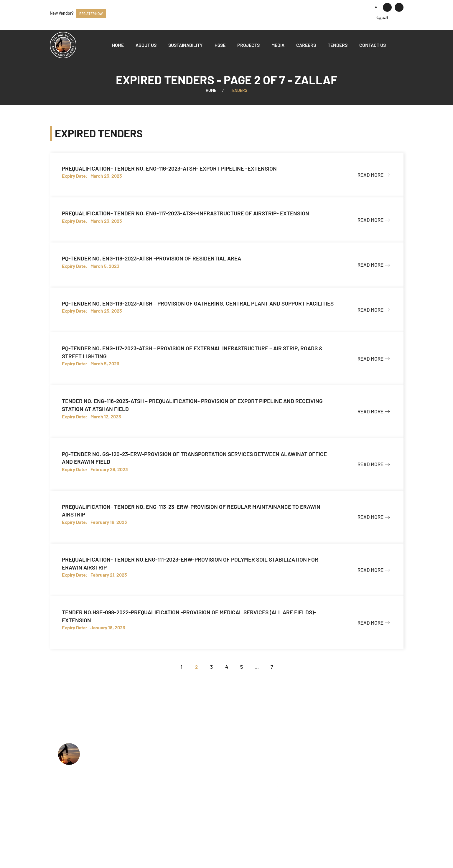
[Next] (287, 667)
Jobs (193, 781)
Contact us (373, 45)
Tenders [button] (338, 45)
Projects (248, 45)
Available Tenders (207, 790)
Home (118, 45)
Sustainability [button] (186, 45)
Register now (91, 14)
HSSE (220, 45)
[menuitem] (382, 18)
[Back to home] (63, 45)
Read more (370, 175)
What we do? (202, 763)
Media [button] (278, 45)
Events (195, 799)
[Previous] (166, 667)
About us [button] (146, 45)
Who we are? (202, 754)
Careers (306, 45)
